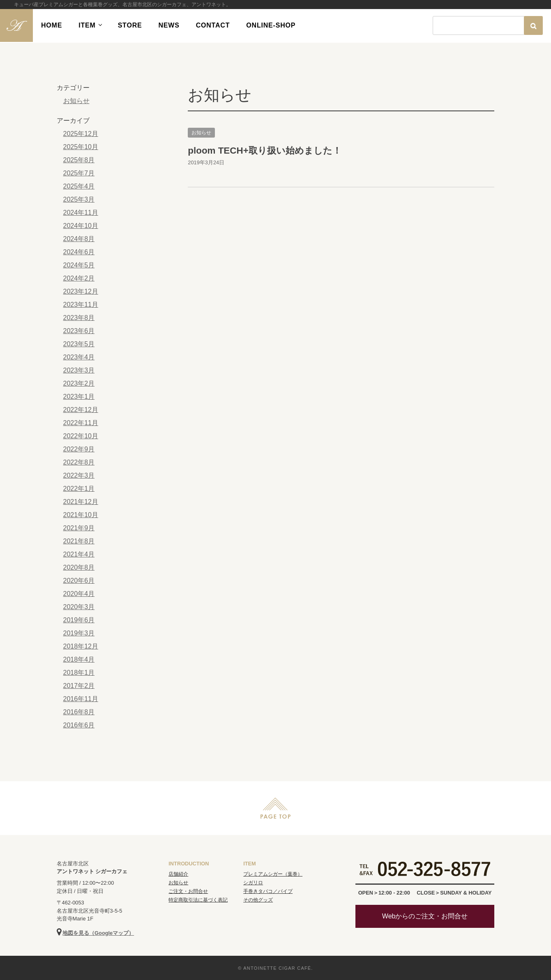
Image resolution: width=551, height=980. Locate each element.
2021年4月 (79, 554)
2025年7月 (79, 173)
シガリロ (253, 883)
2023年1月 (79, 397)
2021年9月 (79, 528)
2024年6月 (79, 252)
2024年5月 (79, 265)
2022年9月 (79, 449)
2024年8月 (79, 239)
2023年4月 (79, 357)
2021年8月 (79, 541)
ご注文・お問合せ (188, 891)
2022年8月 (79, 462)
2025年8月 (79, 160)
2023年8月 (79, 318)
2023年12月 (81, 291)
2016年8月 (79, 712)
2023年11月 (81, 305)
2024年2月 (79, 278)
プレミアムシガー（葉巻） (273, 874)
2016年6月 (79, 725)
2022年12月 (81, 410)
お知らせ (201, 133)
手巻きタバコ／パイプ (268, 891)
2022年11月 (81, 423)
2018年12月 (81, 646)
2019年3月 (79, 633)
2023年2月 (79, 383)
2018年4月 (79, 659)
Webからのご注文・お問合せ (425, 916)
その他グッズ (258, 900)
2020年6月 (79, 581)
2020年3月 (79, 607)
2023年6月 (79, 331)
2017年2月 (79, 686)
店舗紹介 (178, 874)
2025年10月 (81, 147)
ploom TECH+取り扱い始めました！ (264, 151)
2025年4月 (79, 186)
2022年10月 (81, 436)
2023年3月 (79, 370)
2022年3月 (79, 475)
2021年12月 (81, 502)
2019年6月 (79, 620)
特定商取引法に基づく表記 (198, 900)
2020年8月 (79, 567)
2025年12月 (81, 134)
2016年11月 (81, 699)
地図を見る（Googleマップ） (98, 933)
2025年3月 (79, 199)
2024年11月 (81, 213)
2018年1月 (79, 673)
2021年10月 (81, 515)
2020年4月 (79, 594)
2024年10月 (81, 226)
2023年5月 (79, 344)
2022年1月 (79, 489)
